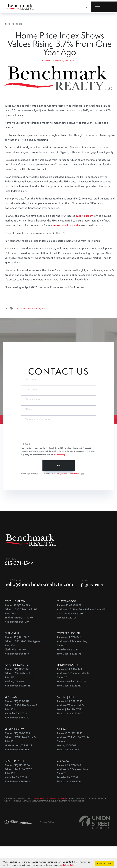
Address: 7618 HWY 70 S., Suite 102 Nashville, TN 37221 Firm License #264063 (19, 796)
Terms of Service (75, 493)
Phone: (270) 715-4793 (17, 626)
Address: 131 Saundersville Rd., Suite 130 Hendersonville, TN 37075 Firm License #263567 (74, 700)
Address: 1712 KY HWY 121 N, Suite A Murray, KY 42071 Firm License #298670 (73, 764)
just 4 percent (85, 235)
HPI (43, 329)
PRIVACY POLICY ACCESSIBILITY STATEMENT (50, 819)
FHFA (17, 329)
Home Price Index (31, 329)
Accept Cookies (104, 863)
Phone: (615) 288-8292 (70, 722)
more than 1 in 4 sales (67, 245)
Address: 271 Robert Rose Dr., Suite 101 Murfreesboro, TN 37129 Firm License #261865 (21, 764)
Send (58, 485)
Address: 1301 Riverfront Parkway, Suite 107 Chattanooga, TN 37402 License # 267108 (81, 634)
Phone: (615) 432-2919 (17, 722)
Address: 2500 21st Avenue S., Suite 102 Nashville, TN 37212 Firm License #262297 (21, 732)
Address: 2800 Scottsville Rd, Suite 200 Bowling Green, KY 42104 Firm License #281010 (21, 636)
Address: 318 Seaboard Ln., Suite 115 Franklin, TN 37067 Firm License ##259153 (19, 700)
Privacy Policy (59, 474)
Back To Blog (13, 24)
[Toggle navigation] (104, 7)
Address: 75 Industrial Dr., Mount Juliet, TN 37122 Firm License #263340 (71, 730)
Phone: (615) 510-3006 (17, 786)
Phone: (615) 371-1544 (69, 658)
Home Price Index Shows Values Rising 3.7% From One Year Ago (60, 54)
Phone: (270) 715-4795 (70, 754)
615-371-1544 (19, 584)
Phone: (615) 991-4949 (70, 690)
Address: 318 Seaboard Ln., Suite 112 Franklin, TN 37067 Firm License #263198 (72, 668)
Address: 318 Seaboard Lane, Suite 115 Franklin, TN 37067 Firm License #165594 (73, 796)
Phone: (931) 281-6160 (17, 658)
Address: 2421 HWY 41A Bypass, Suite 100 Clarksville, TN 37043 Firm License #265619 (23, 668)
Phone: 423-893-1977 (69, 626)
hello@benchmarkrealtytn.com (39, 605)
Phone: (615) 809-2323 (17, 754)
